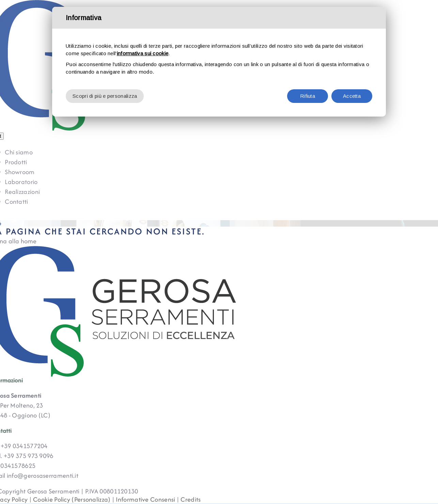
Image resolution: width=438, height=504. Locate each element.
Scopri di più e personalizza (105, 96)
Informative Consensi (145, 499)
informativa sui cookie (143, 53)
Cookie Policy (52, 499)
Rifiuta (308, 96)
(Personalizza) (91, 499)
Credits (191, 499)
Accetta (352, 96)
